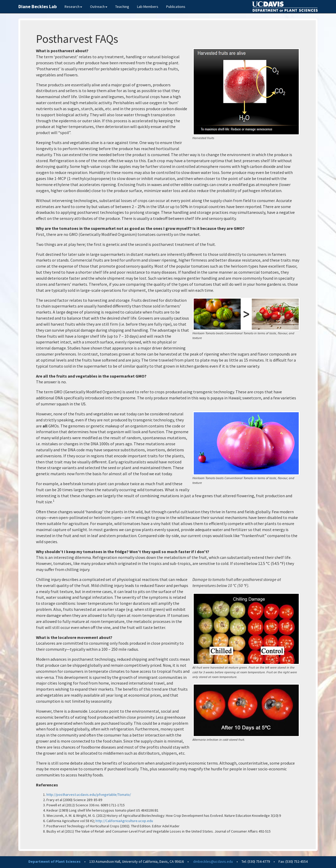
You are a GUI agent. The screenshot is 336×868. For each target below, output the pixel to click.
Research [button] (73, 7)
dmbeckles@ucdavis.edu (213, 861)
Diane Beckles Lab (38, 6)
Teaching (122, 7)
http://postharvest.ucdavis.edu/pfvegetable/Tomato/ (89, 795)
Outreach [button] (99, 7)
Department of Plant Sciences (54, 861)
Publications (176, 7)
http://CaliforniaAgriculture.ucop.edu (124, 821)
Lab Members (148, 7)
